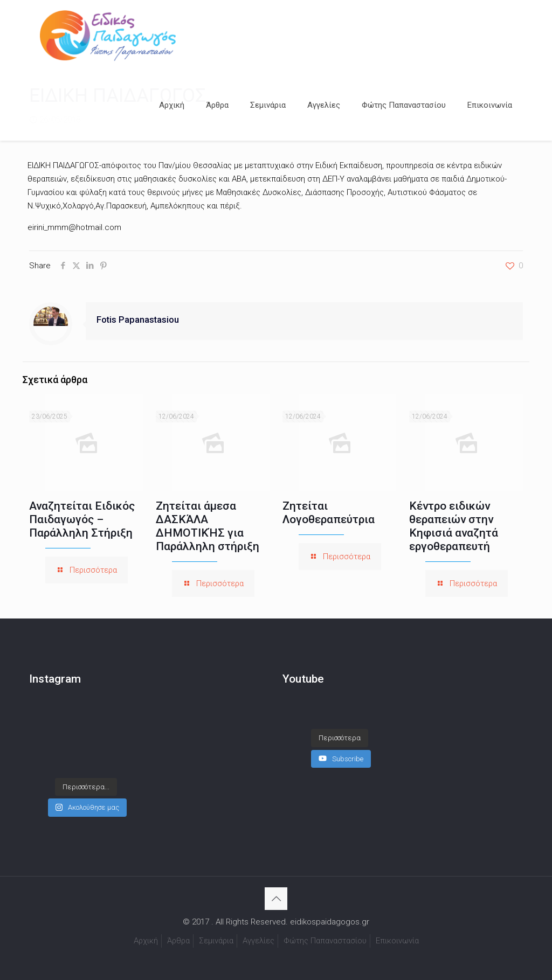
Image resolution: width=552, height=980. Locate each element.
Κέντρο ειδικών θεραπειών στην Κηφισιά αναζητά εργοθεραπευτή (454, 526)
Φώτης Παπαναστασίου (325, 941)
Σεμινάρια (216, 941)
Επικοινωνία (397, 941)
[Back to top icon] (276, 899)
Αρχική (146, 941)
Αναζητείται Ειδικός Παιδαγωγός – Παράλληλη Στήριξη (82, 519)
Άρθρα (178, 941)
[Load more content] (340, 727)
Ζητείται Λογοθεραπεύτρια (329, 513)
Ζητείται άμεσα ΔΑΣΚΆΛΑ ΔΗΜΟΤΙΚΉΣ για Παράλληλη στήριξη (208, 526)
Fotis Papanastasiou (138, 320)
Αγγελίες (258, 941)
